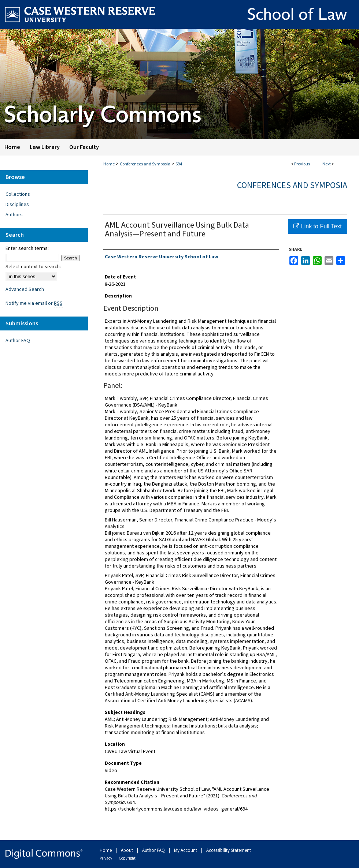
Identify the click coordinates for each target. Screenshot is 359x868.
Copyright (127, 858)
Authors (14, 215)
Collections (18, 194)
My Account (186, 850)
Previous (302, 164)
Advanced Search (25, 289)
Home (109, 164)
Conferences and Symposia (145, 164)
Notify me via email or (34, 303)
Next (327, 164)
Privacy (106, 858)
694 (179, 164)
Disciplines (17, 205)
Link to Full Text (317, 226)
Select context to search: (33, 267)
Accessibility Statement (229, 850)
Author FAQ (18, 341)
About (127, 850)
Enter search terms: (27, 248)
